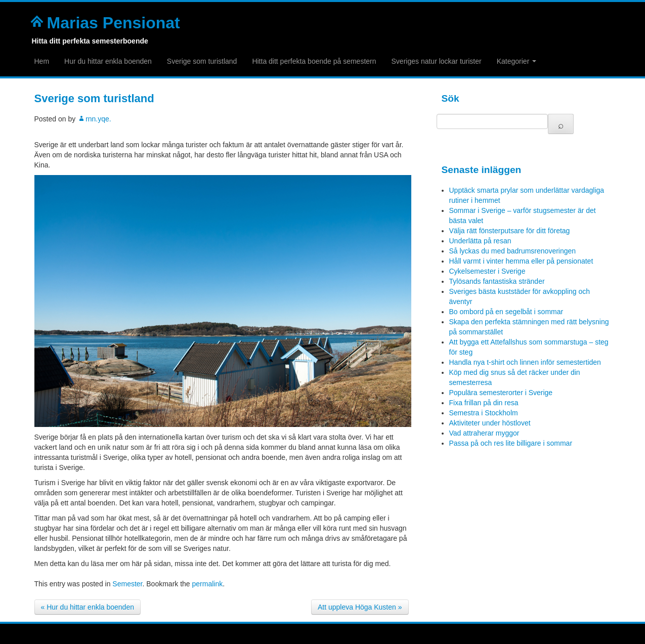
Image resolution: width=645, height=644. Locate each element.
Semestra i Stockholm (484, 413)
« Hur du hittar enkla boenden (88, 607)
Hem (42, 61)
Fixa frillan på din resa (484, 403)
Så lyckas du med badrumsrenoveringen (513, 251)
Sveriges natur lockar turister (437, 61)
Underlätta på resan (480, 241)
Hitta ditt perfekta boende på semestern (314, 61)
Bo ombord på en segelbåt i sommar (506, 312)
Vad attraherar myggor (484, 433)
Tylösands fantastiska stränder (497, 281)
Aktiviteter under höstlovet (490, 423)
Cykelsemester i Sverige (487, 271)
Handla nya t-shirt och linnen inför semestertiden (525, 362)
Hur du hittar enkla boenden (108, 61)
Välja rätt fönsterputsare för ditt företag (510, 231)
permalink (208, 584)
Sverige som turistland (202, 61)
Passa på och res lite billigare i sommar (511, 443)
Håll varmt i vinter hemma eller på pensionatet (521, 261)
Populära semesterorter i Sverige (501, 393)
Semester (127, 584)
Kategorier (517, 61)
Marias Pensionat (114, 23)
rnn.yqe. (98, 119)
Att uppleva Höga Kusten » (360, 607)
